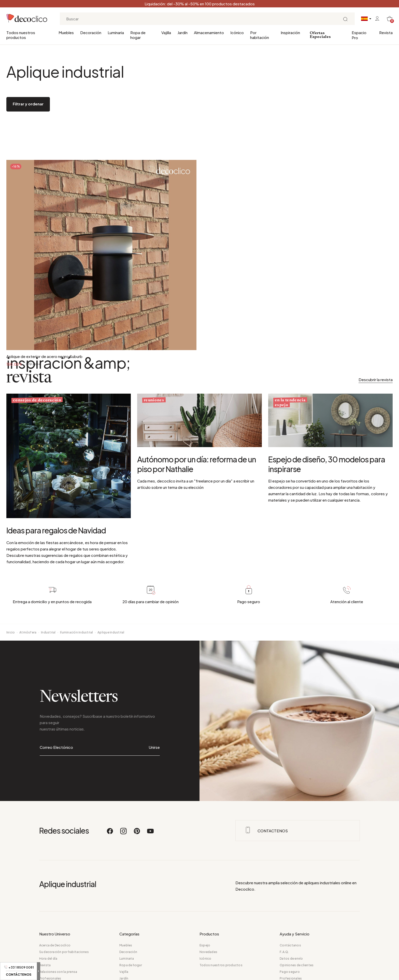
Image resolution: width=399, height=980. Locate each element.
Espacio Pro (359, 35)
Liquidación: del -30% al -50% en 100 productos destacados (200, 4)
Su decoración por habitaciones (64, 952)
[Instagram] (124, 833)
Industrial (48, 632)
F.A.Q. (284, 952)
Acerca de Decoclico (55, 945)
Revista (386, 32)
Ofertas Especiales (320, 35)
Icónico (237, 32)
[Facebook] (110, 833)
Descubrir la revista (376, 379)
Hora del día (48, 958)
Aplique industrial (111, 632)
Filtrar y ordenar (28, 104)
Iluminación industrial (76, 632)
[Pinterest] (137, 833)
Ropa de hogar (138, 35)
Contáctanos (290, 945)
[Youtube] (150, 833)
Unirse (154, 747)
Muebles (66, 32)
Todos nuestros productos (21, 35)
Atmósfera (28, 632)
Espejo (205, 945)
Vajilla (166, 32)
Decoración (91, 32)
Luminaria (116, 32)
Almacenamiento (209, 32)
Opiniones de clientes (297, 965)
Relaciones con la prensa (58, 972)
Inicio (11, 632)
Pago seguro (290, 972)
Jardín (182, 32)
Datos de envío (291, 958)
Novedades (208, 952)
